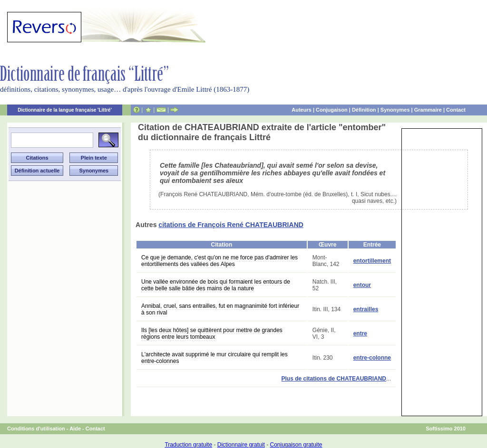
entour (362, 285)
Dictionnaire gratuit (241, 445)
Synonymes (395, 110)
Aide (75, 429)
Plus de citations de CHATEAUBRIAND (334, 379)
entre (360, 334)
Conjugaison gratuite (296, 445)
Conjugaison (332, 110)
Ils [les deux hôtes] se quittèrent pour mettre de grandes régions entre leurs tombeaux (212, 334)
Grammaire (428, 110)
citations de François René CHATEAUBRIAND (231, 225)
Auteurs (302, 110)
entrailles (366, 309)
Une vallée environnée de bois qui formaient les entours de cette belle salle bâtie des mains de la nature (216, 285)
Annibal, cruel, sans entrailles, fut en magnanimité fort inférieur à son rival (220, 309)
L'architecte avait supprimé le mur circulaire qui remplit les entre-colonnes (214, 358)
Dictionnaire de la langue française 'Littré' (65, 110)
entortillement (372, 261)
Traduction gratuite (188, 445)
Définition (364, 110)
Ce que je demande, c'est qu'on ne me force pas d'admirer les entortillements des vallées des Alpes (219, 261)
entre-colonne (372, 358)
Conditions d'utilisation (36, 429)
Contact (456, 110)
